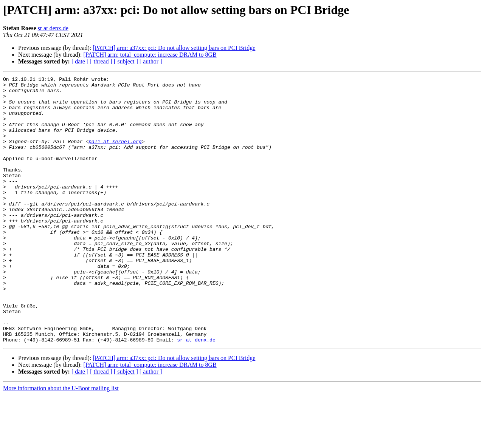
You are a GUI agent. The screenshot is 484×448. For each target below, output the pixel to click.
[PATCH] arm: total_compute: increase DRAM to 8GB (150, 55)
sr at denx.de (53, 28)
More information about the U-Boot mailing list (61, 441)
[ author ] (151, 61)
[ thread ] (101, 61)
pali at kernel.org (115, 155)
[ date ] (80, 61)
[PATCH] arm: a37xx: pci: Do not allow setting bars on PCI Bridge (174, 48)
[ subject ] (126, 61)
